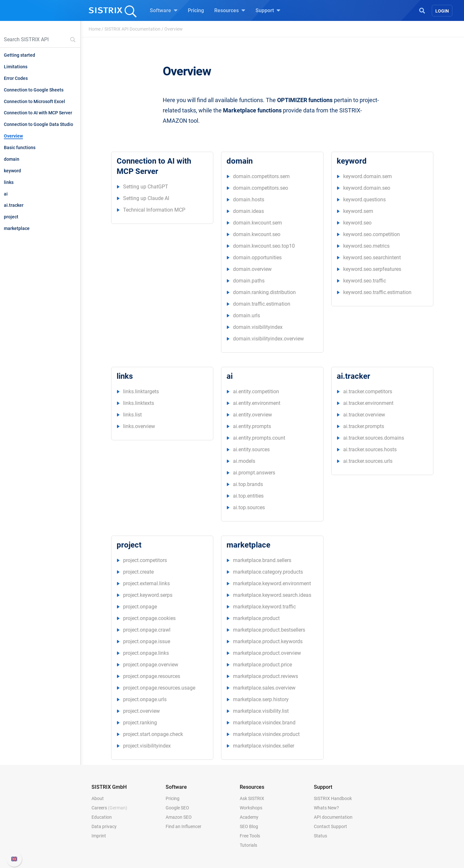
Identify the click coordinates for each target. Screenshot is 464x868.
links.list (132, 415)
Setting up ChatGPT (146, 187)
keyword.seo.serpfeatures (372, 269)
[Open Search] (422, 10)
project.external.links (146, 583)
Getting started (19, 55)
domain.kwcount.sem (257, 223)
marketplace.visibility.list (261, 711)
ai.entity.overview (252, 415)
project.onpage (140, 607)
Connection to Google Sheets (34, 90)
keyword (12, 171)
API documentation (333, 817)
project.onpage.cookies (149, 618)
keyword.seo (357, 223)
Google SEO (177, 808)
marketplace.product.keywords (268, 641)
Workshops (251, 808)
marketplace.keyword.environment (272, 583)
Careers (109, 808)
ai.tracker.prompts (364, 426)
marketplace (17, 228)
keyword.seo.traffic (365, 281)
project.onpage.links (146, 653)
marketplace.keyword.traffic (264, 607)
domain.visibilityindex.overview (268, 339)
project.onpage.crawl (147, 630)
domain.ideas (248, 211)
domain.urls (247, 315)
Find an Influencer (184, 826)
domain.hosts (249, 200)
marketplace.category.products (268, 572)
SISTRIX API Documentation (132, 29)
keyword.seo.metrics (366, 246)
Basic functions (20, 148)
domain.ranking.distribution (264, 292)
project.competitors (145, 560)
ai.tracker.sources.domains (374, 438)
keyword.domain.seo (367, 188)
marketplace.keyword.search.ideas (272, 595)
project (11, 217)
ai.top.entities (248, 496)
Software (164, 10)
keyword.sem (358, 211)
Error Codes (16, 78)
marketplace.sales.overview (264, 688)
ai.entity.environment (257, 403)
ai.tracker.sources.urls (368, 461)
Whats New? (326, 808)
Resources (230, 10)
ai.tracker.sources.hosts (370, 449)
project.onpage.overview (151, 665)
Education (102, 817)
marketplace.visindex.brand (264, 723)
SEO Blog (249, 826)
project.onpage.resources (152, 676)
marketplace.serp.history (261, 699)
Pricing (196, 10)
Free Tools (250, 836)
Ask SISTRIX (252, 798)
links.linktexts (139, 403)
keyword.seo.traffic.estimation (377, 292)
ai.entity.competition (256, 391)
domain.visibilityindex (258, 327)
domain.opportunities (257, 258)
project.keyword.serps (148, 595)
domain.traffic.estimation (262, 304)
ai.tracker (14, 205)
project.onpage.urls (145, 699)
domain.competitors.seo (261, 188)
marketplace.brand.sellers (262, 560)
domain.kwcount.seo (257, 234)
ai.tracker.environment (368, 403)
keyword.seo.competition (372, 234)
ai (6, 194)
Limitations (16, 67)
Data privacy (104, 826)
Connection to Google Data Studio (39, 124)
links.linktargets (141, 391)
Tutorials (248, 845)
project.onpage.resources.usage (159, 688)
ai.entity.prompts (252, 426)
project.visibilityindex (147, 746)
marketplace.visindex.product (266, 734)
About (98, 798)
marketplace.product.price (262, 665)
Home (95, 29)
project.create (138, 572)
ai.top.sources (249, 507)
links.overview (139, 426)
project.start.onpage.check (153, 734)
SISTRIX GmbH (109, 787)
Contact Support (330, 826)
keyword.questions (364, 200)
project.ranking (140, 723)
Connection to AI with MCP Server (38, 113)
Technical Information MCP (154, 210)
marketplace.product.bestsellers (269, 630)
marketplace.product (256, 618)
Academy (249, 817)
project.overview (141, 711)
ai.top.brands (248, 484)
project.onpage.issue (147, 641)
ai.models (244, 461)
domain (12, 159)
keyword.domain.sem (367, 176)
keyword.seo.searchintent (372, 258)
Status (320, 836)
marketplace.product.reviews (266, 676)
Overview (13, 136)
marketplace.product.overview (267, 653)
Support (268, 10)
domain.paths (249, 281)
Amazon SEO (179, 817)
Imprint (99, 836)
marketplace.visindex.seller (264, 746)
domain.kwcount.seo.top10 (264, 246)
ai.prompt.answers (254, 473)
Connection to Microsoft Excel (34, 101)
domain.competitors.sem (261, 176)
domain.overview (252, 269)
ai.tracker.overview (364, 415)
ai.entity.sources (251, 449)
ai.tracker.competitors (368, 391)
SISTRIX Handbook (333, 798)
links (9, 182)
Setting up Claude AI (146, 198)
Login (442, 11)
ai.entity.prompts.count (259, 438)
